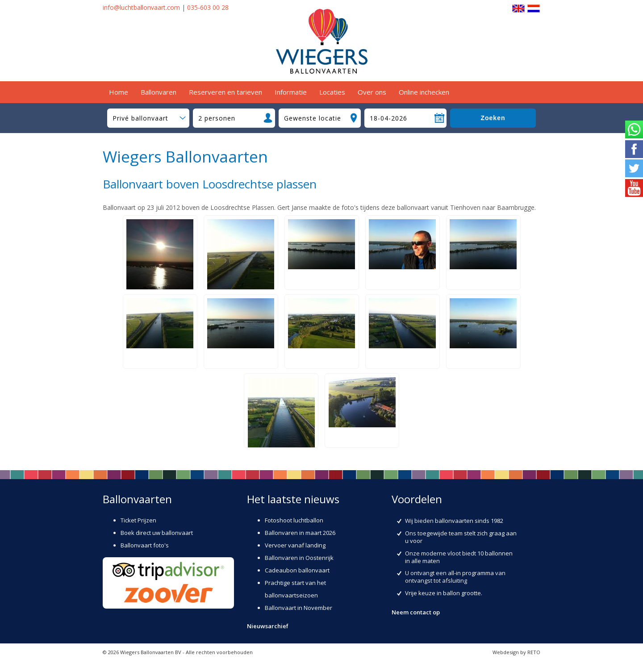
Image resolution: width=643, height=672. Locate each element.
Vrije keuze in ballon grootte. (444, 593)
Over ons (372, 92)
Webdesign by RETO (516, 652)
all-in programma (471, 573)
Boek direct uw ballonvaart (157, 533)
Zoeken (493, 118)
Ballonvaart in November (299, 608)
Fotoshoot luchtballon (294, 520)
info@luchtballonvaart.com (141, 7)
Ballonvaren (159, 92)
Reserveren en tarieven (225, 92)
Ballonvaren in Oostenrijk (299, 558)
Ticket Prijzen (138, 520)
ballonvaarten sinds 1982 (469, 521)
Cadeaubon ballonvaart (297, 570)
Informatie (291, 92)
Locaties (332, 92)
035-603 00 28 (208, 7)
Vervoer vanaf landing (295, 545)
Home (119, 92)
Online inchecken (424, 92)
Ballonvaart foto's (145, 545)
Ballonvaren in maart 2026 (300, 533)
